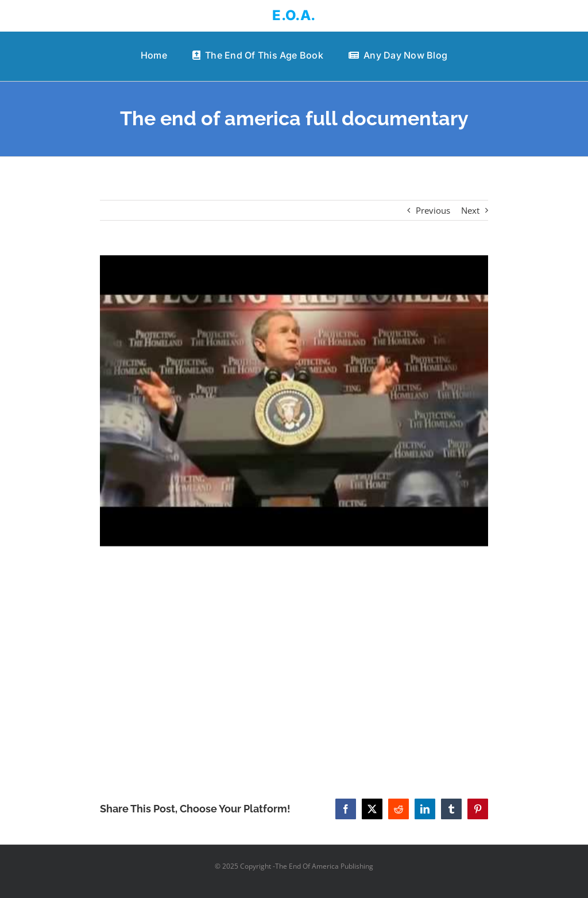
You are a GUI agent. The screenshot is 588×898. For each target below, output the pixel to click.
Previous (433, 210)
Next (470, 210)
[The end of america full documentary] (294, 401)
